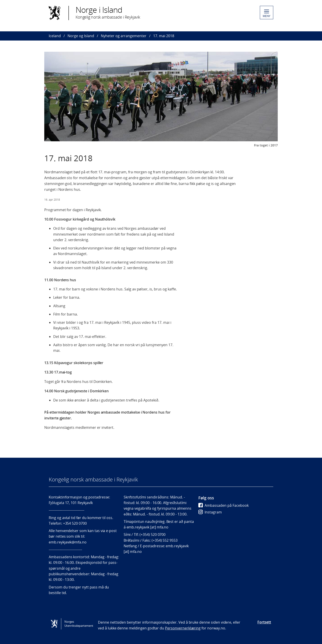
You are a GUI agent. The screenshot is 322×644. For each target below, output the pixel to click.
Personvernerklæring (183, 628)
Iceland (55, 36)
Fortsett (264, 622)
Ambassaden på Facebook (223, 505)
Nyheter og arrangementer (124, 36)
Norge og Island (81, 36)
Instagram (210, 512)
